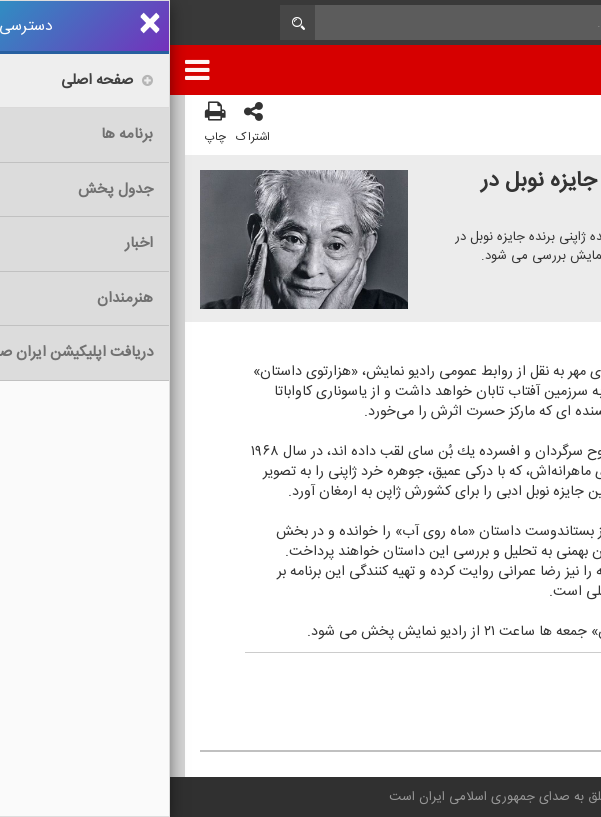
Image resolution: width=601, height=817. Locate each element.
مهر (461, 680)
